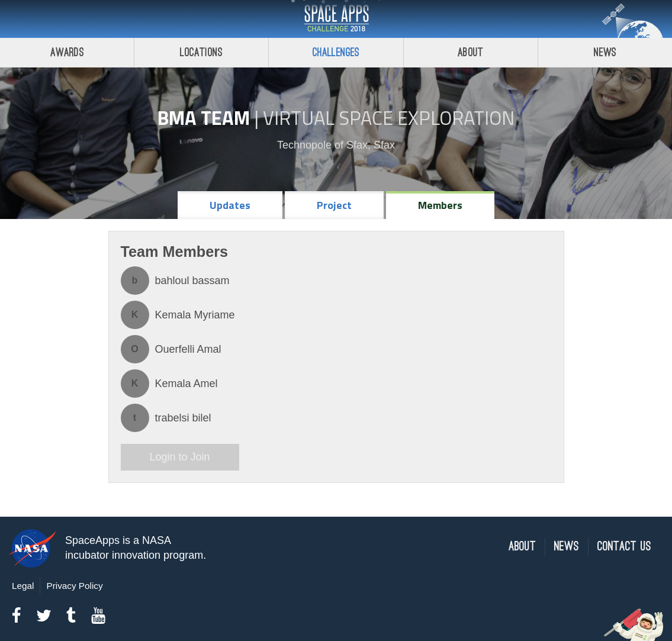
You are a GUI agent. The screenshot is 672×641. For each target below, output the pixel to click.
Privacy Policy (74, 586)
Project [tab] (334, 205)
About (470, 52)
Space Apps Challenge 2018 (336, 19)
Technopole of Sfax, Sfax (336, 145)
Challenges (336, 52)
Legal (23, 586)
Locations (201, 52)
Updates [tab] (230, 205)
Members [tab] (440, 205)
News (567, 547)
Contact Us (624, 547)
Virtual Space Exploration (389, 118)
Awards (67, 52)
